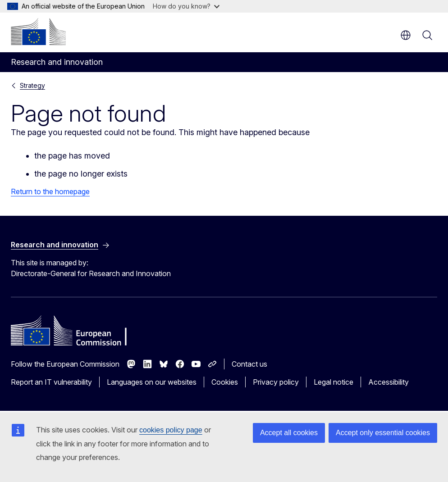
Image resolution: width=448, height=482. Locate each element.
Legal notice (334, 382)
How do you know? (186, 6)
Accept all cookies (289, 433)
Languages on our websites (152, 382)
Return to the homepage (50, 191)
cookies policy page (171, 430)
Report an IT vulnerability (51, 382)
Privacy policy (276, 382)
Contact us (249, 364)
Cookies (225, 382)
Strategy (32, 85)
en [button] (406, 35)
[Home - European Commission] (38, 32)
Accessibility (389, 382)
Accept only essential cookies (383, 433)
